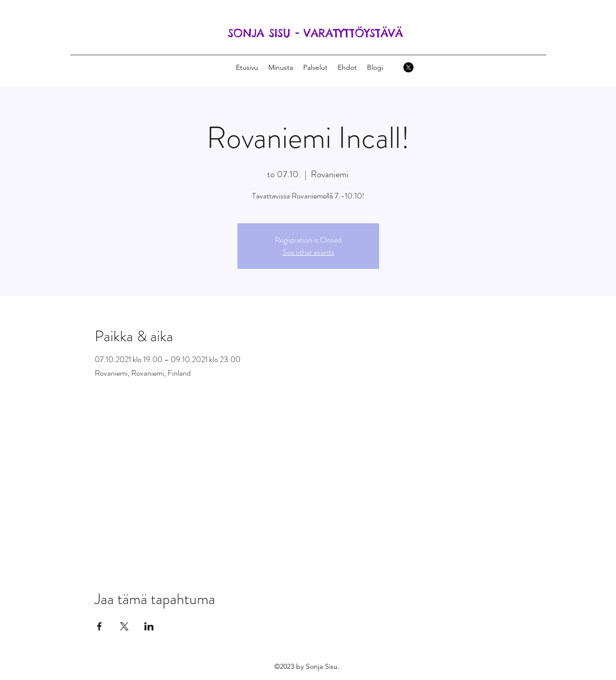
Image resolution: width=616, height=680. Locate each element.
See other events (308, 252)
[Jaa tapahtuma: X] (124, 626)
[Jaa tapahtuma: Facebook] (99, 626)
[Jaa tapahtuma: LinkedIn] (149, 626)
